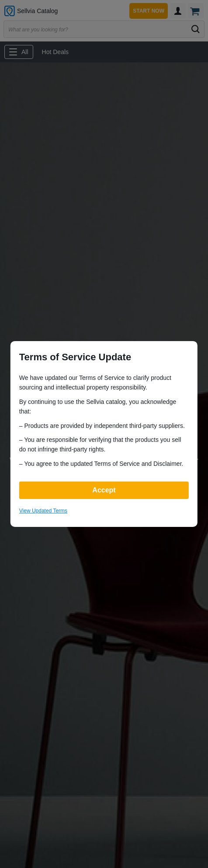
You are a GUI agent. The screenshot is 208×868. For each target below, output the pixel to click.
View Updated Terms (43, 511)
